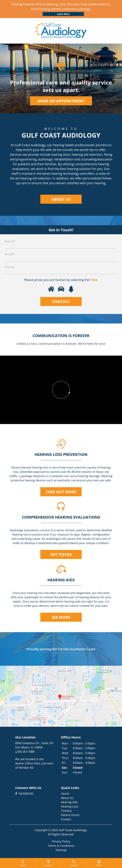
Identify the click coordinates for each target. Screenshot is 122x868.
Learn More (63, 14)
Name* (10, 241)
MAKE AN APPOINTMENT (61, 101)
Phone (9, 267)
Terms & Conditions (61, 846)
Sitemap (61, 850)
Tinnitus (66, 811)
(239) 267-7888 (25, 752)
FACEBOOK (24, 794)
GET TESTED (61, 554)
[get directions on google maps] (61, 696)
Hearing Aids (69, 802)
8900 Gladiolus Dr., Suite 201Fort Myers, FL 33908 (34, 745)
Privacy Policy (61, 841)
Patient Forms (70, 815)
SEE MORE (61, 617)
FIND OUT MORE (61, 492)
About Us (67, 798)
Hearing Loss (70, 806)
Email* (10, 254)
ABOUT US (61, 199)
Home (65, 794)
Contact (66, 819)
